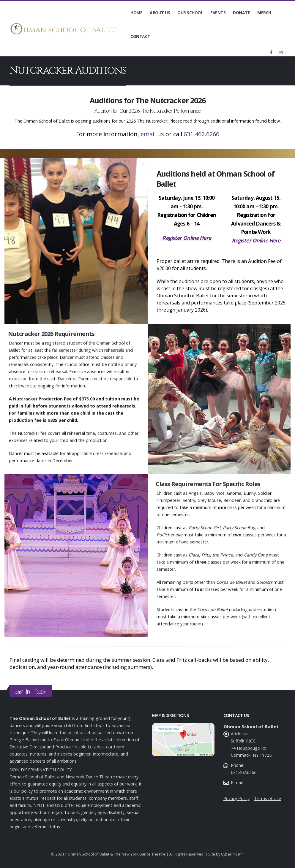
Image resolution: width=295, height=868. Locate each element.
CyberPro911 (232, 854)
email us (152, 134)
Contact (140, 36)
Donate (241, 13)
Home (136, 13)
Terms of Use (268, 798)
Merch (264, 13)
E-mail (237, 782)
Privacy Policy (236, 798)
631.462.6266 (201, 134)
